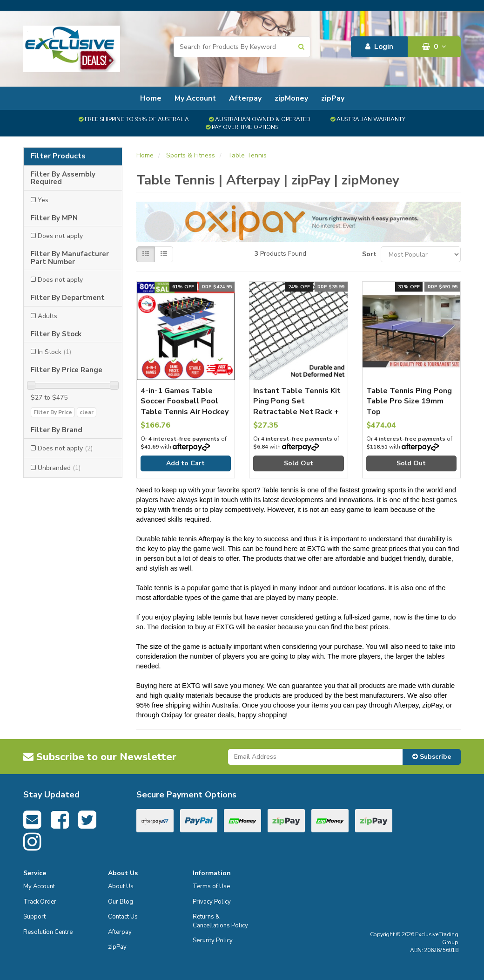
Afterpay (245, 98)
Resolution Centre (48, 932)
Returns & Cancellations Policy (220, 921)
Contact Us (123, 917)
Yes (43, 200)
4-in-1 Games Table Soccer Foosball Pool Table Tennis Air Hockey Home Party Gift (185, 406)
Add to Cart (185, 463)
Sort (368, 254)
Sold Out (299, 463)
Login (379, 47)
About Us (121, 886)
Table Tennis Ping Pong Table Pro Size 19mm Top (409, 401)
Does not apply (60, 236)
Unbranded (59, 468)
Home (151, 98)
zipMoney (291, 98)
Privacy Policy (212, 902)
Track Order (40, 902)
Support (34, 917)
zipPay (333, 98)
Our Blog (121, 902)
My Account (195, 98)
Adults (47, 316)
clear (87, 412)
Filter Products (58, 157)
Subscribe (432, 757)
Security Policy (213, 940)
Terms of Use (211, 886)
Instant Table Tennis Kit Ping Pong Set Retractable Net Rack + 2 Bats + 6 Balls (297, 406)
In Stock (54, 352)
